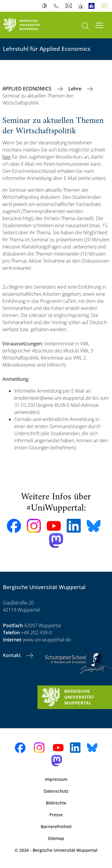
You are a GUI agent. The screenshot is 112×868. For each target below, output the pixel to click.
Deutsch (106, 6)
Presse (56, 815)
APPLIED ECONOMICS (27, 89)
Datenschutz (56, 791)
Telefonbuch (57, 6)
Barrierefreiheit (56, 826)
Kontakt (12, 655)
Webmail (69, 6)
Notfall (81, 6)
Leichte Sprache (93, 6)
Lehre (75, 89)
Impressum (56, 779)
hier (7, 157)
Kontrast (46, 6)
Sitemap (56, 838)
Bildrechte (56, 803)
